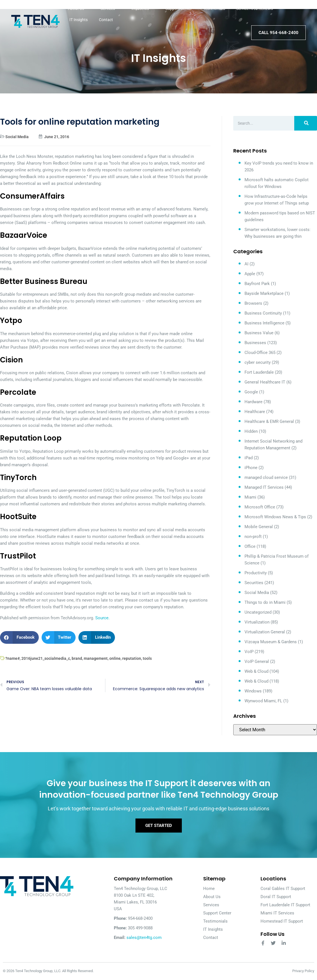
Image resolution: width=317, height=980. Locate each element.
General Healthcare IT (265, 382)
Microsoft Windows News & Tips (275, 517)
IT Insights (79, 20)
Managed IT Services (264, 487)
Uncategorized (258, 612)
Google (251, 392)
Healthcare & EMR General (269, 421)
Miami (250, 497)
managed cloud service (266, 477)
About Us (79, 8)
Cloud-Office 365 (260, 353)
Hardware (253, 402)
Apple (250, 274)
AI (246, 264)
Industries (143, 8)
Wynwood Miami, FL (263, 701)
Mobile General (259, 527)
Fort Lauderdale (259, 372)
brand (77, 658)
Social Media (17, 137)
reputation (132, 658)
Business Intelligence (264, 323)
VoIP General (257, 661)
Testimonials (214, 8)
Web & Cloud (256, 671)
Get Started (159, 826)
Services (110, 8)
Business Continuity (263, 313)
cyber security (258, 362)
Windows (253, 691)
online (115, 658)
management (96, 658)
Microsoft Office (260, 507)
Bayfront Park (257, 284)
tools (147, 658)
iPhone (251, 468)
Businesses (255, 343)
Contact (106, 20)
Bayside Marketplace (264, 293)
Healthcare (255, 412)
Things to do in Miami (265, 602)
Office (250, 546)
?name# (13, 658)
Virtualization (257, 622)
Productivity (256, 573)
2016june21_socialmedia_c (46, 658)
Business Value (259, 333)
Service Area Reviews (257, 8)
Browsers (253, 303)
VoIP (249, 652)
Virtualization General (265, 632)
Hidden (251, 431)
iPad (249, 458)
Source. (102, 618)
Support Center (179, 8)
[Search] (306, 123)
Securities (254, 583)
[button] (19, 637)
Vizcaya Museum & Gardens (271, 642)
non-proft (253, 537)
